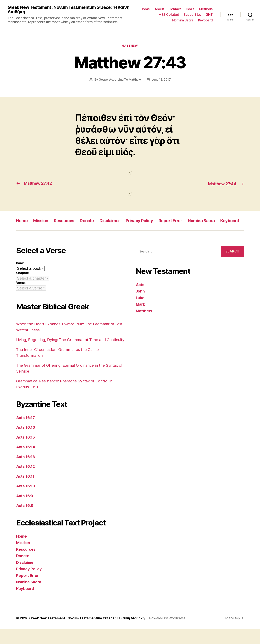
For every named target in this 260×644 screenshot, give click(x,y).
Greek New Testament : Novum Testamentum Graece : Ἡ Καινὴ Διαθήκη (66, 10)
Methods (206, 9)
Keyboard (205, 20)
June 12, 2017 (161, 80)
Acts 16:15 (26, 452)
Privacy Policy (149, 221)
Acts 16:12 (26, 482)
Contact (175, 9)
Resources (68, 221)
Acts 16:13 (26, 472)
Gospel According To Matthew (119, 80)
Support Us (192, 15)
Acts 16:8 (25, 521)
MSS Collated (169, 15)
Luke (140, 307)
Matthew (130, 46)
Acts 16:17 (26, 433)
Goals (190, 9)
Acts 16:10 (26, 501)
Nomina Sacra (183, 20)
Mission (43, 221)
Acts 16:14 (26, 462)
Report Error (183, 221)
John (141, 300)
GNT (209, 15)
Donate (93, 221)
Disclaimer (118, 221)
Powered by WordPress (170, 633)
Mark (141, 313)
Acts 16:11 (26, 491)
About (159, 9)
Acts (140, 294)
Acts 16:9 (25, 511)
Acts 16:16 (26, 442)
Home (145, 9)
